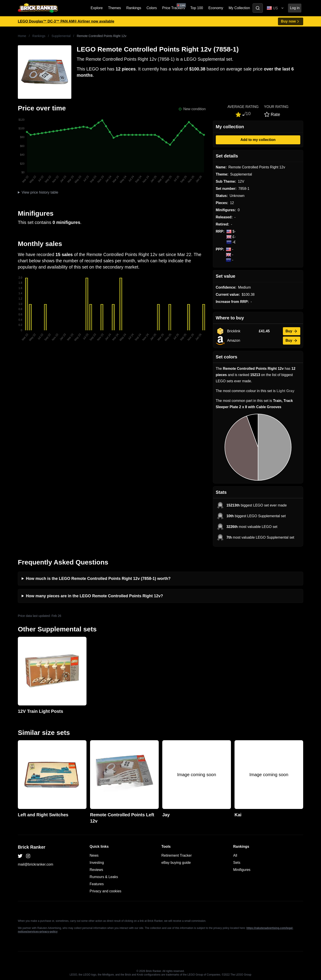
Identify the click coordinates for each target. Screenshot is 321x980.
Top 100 (197, 8)
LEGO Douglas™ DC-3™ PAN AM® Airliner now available (66, 21)
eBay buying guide (176, 863)
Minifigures (242, 870)
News (94, 855)
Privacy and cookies (105, 891)
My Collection (239, 8)
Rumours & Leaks (104, 877)
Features (97, 884)
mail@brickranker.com (36, 864)
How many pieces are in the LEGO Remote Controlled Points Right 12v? (94, 596)
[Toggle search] (258, 8)
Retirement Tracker (177, 855)
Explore (97, 8)
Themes (115, 8)
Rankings (134, 8)
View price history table (40, 192)
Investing (97, 863)
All (235, 855)
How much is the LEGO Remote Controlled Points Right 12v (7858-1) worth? (98, 579)
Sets (237, 863)
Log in (295, 8)
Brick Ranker (32, 847)
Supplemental (61, 36)
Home (22, 36)
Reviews (96, 870)
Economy (216, 8)
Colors (152, 8)
